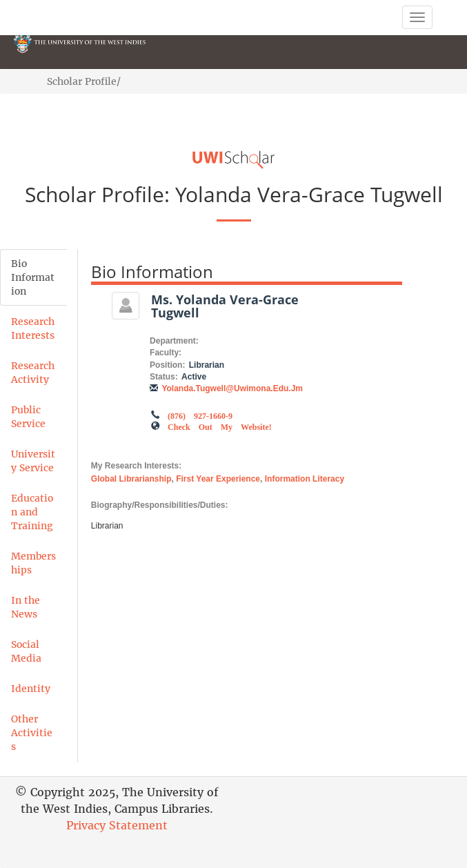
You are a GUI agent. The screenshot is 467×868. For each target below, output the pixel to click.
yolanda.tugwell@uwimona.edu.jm (232, 388)
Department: (174, 341)
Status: (164, 377)
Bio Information (33, 277)
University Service (33, 461)
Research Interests (33, 328)
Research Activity (33, 373)
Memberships (33, 563)
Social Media (26, 651)
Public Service (28, 417)
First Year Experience (218, 479)
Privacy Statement (117, 825)
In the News (26, 607)
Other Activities (32, 733)
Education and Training (32, 512)
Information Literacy (305, 479)
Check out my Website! (220, 426)
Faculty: (166, 353)
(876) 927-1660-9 (200, 415)
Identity (31, 689)
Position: (167, 365)
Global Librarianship (131, 479)
